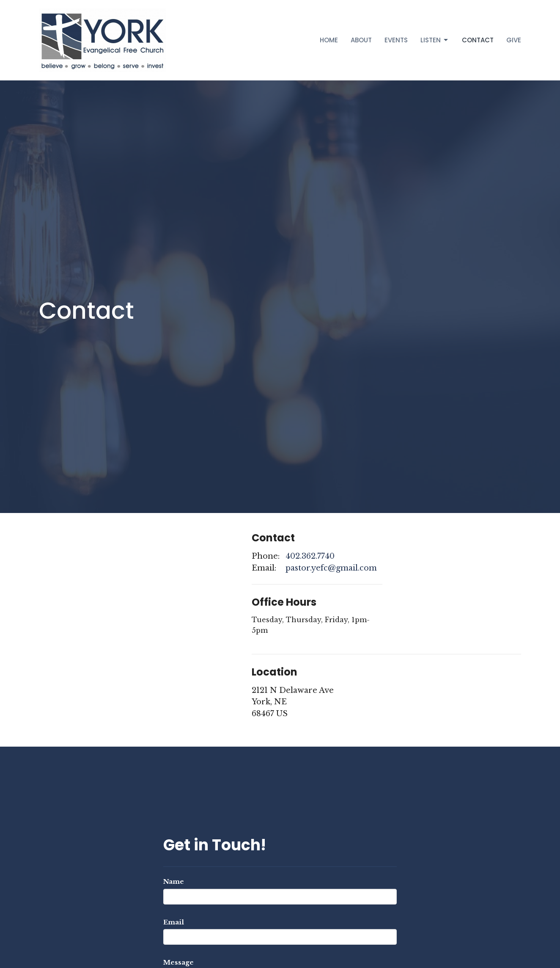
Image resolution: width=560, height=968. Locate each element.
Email (174, 922)
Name (174, 881)
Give (514, 40)
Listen (435, 40)
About (361, 40)
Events (396, 40)
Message (178, 962)
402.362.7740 (310, 556)
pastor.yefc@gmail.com (331, 568)
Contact (478, 40)
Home (329, 40)
